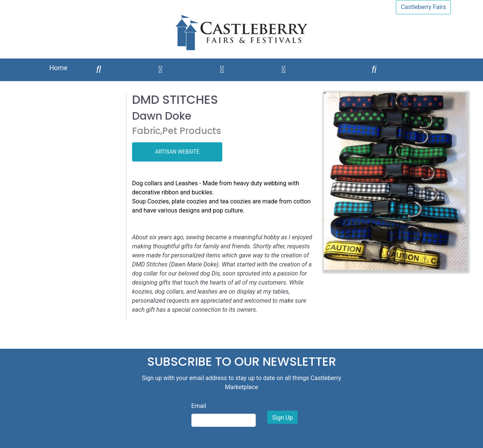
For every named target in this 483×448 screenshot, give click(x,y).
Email (199, 406)
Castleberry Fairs (423, 7)
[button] (334, 181)
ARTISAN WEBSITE (177, 152)
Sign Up (282, 418)
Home (58, 68)
